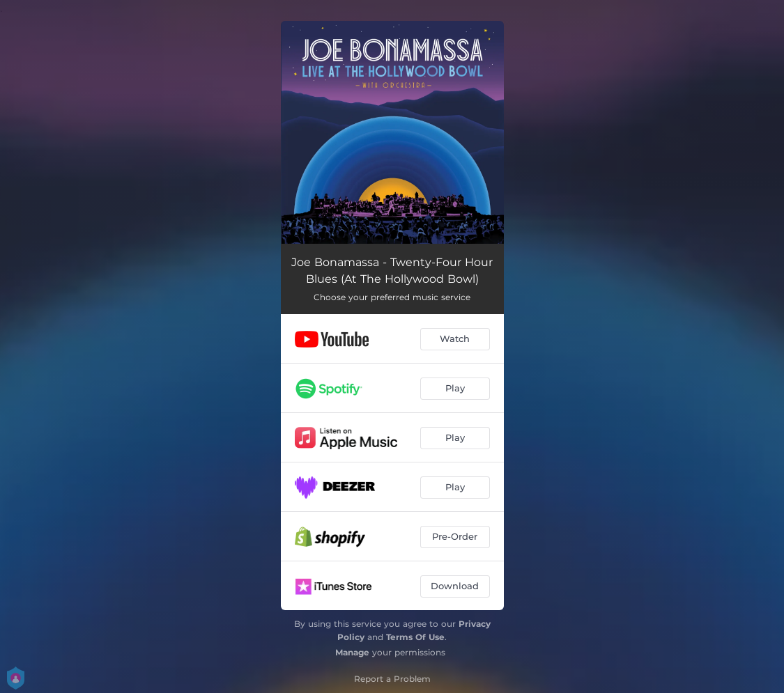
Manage (352, 652)
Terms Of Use (415, 637)
